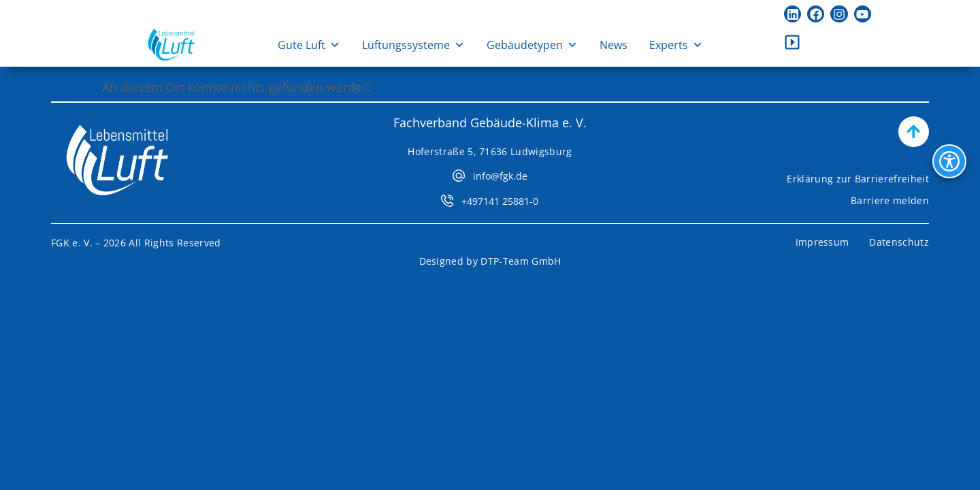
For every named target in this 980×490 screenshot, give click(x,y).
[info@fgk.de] (459, 176)
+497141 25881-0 (500, 201)
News (614, 45)
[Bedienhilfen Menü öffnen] (949, 161)
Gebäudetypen (532, 45)
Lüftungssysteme (413, 45)
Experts (676, 45)
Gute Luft (309, 45)
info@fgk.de (500, 176)
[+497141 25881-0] (447, 201)
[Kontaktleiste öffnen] (792, 42)
